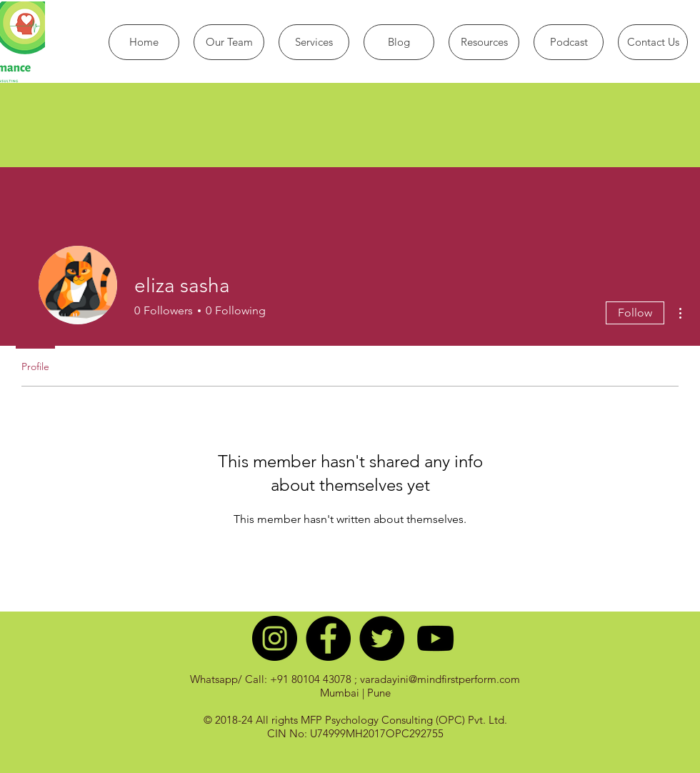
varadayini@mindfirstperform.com (440, 679)
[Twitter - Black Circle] (382, 638)
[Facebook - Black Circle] (328, 638)
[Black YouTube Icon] (435, 638)
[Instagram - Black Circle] (275, 638)
